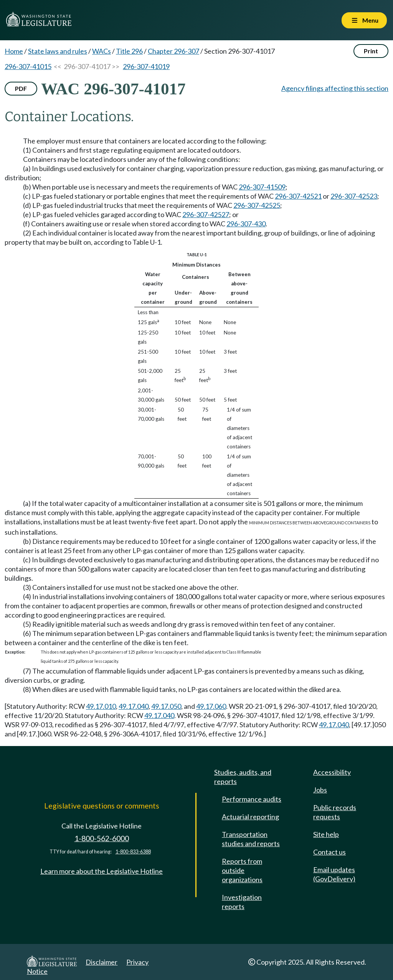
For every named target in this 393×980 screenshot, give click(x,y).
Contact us (329, 852)
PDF (21, 88)
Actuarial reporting (250, 817)
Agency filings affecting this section (335, 88)
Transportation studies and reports (251, 839)
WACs (102, 51)
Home (14, 51)
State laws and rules (58, 51)
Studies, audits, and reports (243, 777)
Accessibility (332, 772)
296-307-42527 (206, 214)
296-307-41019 (146, 66)
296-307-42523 (354, 196)
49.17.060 (211, 706)
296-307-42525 (257, 205)
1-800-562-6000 (102, 838)
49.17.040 (134, 706)
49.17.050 (166, 706)
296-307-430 (246, 224)
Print (371, 51)
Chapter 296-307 (173, 51)
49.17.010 (101, 706)
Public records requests (335, 812)
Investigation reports (242, 902)
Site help (326, 834)
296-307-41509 (262, 187)
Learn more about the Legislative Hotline (102, 871)
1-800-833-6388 (133, 852)
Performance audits (252, 799)
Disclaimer (102, 962)
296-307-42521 (298, 196)
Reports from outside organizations (242, 870)
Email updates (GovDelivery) (334, 874)
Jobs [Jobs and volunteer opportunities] (320, 790)
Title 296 (129, 51)
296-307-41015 (28, 66)
